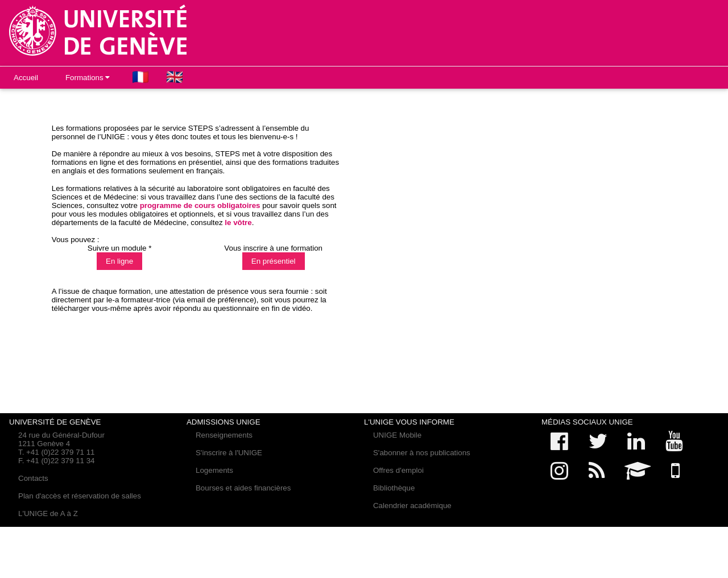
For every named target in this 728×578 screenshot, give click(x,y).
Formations (88, 78)
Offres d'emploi (398, 470)
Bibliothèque (394, 488)
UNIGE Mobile (397, 435)
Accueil (26, 78)
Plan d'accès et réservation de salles (80, 496)
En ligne (119, 261)
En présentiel (274, 261)
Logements (214, 470)
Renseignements (224, 435)
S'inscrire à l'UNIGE (229, 453)
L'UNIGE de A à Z (48, 513)
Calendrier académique (412, 506)
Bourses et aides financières (243, 488)
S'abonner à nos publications (422, 453)
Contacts (33, 478)
